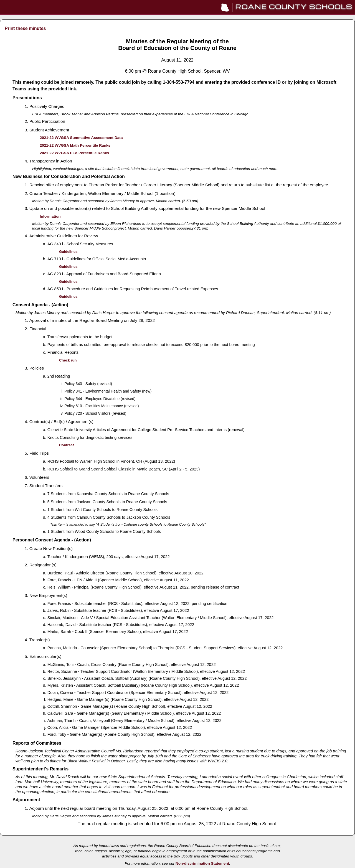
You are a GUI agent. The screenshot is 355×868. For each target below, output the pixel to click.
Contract (66, 445)
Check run (68, 360)
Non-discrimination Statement (202, 863)
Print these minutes (25, 28)
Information (50, 216)
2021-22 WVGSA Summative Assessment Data (81, 138)
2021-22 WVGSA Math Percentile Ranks (75, 145)
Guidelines (68, 252)
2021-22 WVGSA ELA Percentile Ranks (74, 153)
